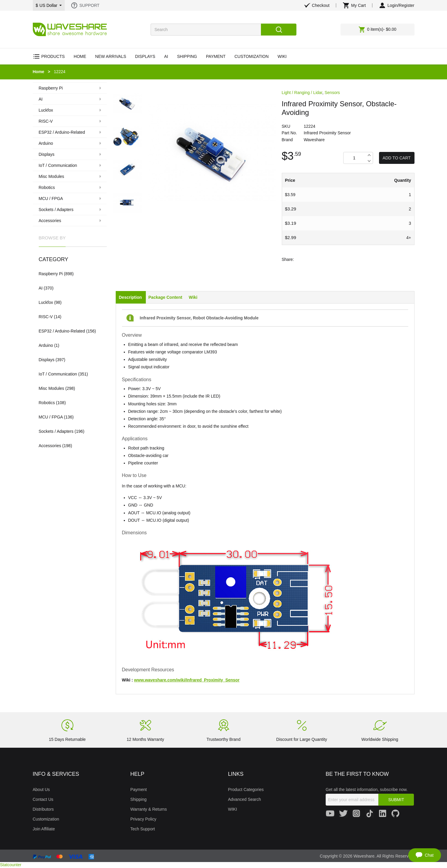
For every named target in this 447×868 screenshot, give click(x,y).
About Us (41, 789)
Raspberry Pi (51, 274)
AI (41, 288)
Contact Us (43, 799)
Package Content (166, 297)
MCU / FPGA (51, 417)
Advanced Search (245, 799)
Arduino (46, 345)
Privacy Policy (143, 819)
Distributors (43, 809)
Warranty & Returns (149, 809)
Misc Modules (52, 388)
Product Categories (246, 789)
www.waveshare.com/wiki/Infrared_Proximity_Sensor (187, 680)
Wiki (193, 297)
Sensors (332, 93)
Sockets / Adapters (56, 431)
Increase (369, 155)
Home (39, 72)
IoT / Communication (58, 374)
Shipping (139, 799)
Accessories (50, 446)
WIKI (233, 809)
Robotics (47, 403)
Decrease (369, 161)
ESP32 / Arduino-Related (62, 331)
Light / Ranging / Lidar (302, 93)
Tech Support (143, 829)
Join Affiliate (44, 829)
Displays (47, 360)
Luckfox (46, 302)
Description (130, 297)
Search (279, 30)
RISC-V (46, 317)
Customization (46, 819)
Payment (139, 789)
